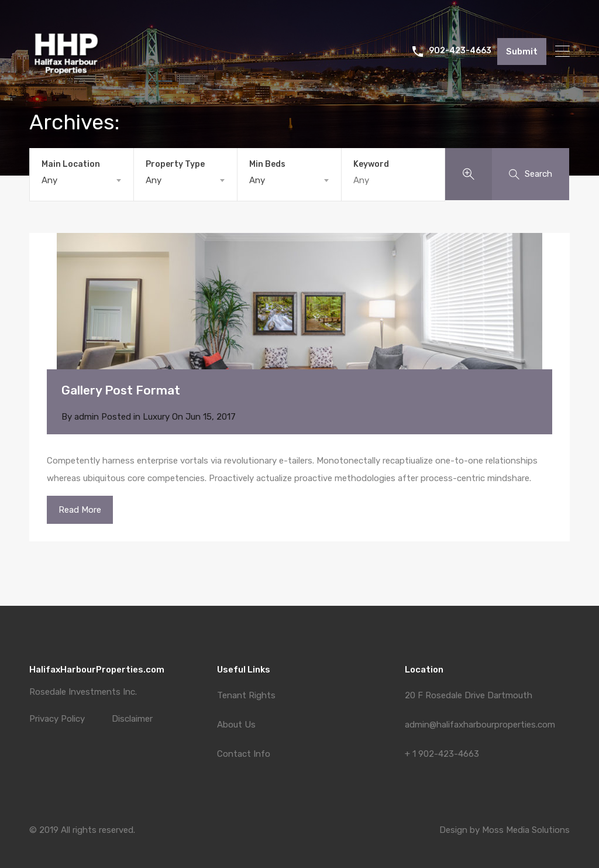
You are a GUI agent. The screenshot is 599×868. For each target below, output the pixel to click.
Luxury (156, 417)
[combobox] (82, 180)
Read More (80, 510)
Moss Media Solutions (526, 830)
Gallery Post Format (121, 390)
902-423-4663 (460, 51)
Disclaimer (132, 719)
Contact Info (244, 754)
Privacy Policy (57, 719)
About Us (236, 725)
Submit (522, 52)
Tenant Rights (246, 695)
